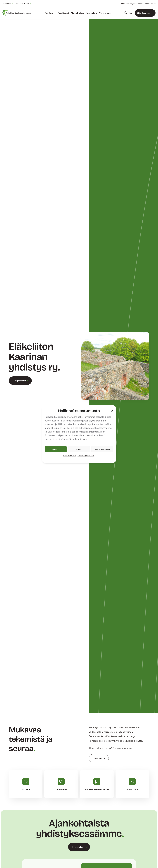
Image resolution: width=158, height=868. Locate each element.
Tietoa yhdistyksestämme (132, 3)
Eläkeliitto (7, 3)
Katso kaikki (78, 847)
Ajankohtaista (77, 13)
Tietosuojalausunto (86, 455)
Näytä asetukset (102, 449)
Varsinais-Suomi (22, 3)
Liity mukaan (99, 758)
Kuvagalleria (92, 13)
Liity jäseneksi (144, 13)
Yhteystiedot (105, 13)
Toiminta (50, 13)
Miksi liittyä (150, 3)
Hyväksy (56, 449)
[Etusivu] (17, 13)
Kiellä (79, 449)
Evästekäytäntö (70, 455)
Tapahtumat (63, 13)
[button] (112, 411)
